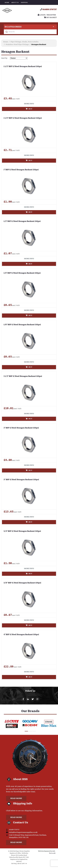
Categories (30, 27)
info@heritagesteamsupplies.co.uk (23, 832)
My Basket (50, 18)
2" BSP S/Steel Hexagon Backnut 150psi (21, 428)
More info (29, 104)
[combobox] (30, 32)
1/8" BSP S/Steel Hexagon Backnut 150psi (22, 325)
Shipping (24, 3)
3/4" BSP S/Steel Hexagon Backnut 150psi (22, 531)
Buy (29, 109)
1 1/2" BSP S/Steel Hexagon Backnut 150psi (23, 67)
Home (7, 3)
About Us (15, 3)
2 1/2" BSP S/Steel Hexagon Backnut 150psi (23, 376)
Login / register (47, 15)
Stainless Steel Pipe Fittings (17, 45)
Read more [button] (16, 798)
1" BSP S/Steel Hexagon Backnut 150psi (21, 170)
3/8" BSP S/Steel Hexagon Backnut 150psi (22, 583)
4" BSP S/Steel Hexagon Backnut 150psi (21, 635)
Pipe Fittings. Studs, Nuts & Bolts (25, 42)
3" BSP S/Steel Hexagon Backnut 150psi (21, 480)
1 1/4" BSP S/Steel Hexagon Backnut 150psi (23, 118)
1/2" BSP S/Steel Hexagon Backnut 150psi (22, 221)
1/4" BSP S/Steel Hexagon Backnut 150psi (22, 273)
